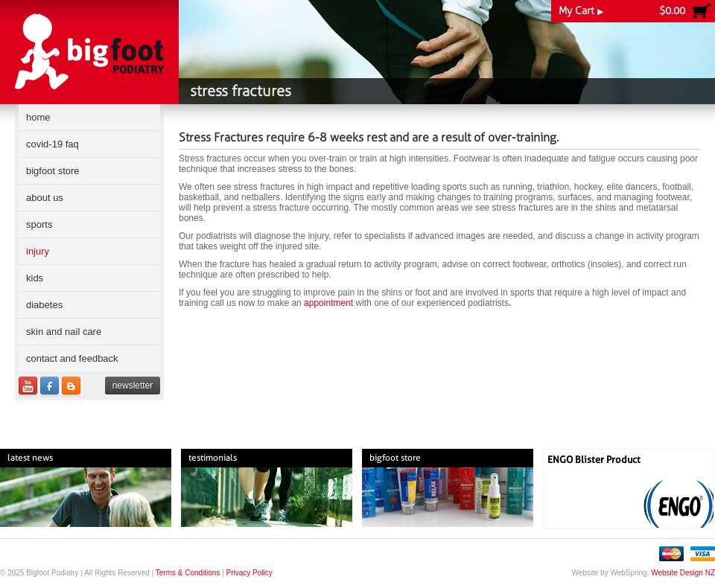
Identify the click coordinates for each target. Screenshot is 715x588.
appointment (328, 303)
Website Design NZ (683, 573)
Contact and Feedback (72, 358)
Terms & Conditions (188, 573)
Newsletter (133, 386)
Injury (38, 251)
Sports (39, 224)
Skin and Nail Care (64, 332)
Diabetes (44, 305)
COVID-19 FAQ (53, 144)
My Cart (581, 11)
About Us (45, 198)
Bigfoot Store (53, 171)
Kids (35, 278)
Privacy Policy (250, 573)
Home (38, 117)
